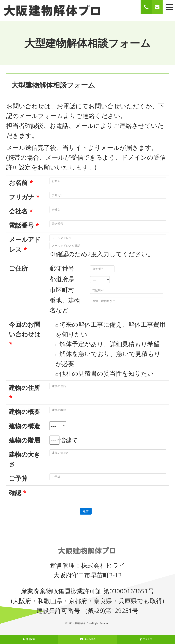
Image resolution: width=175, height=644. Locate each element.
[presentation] (76, 495)
